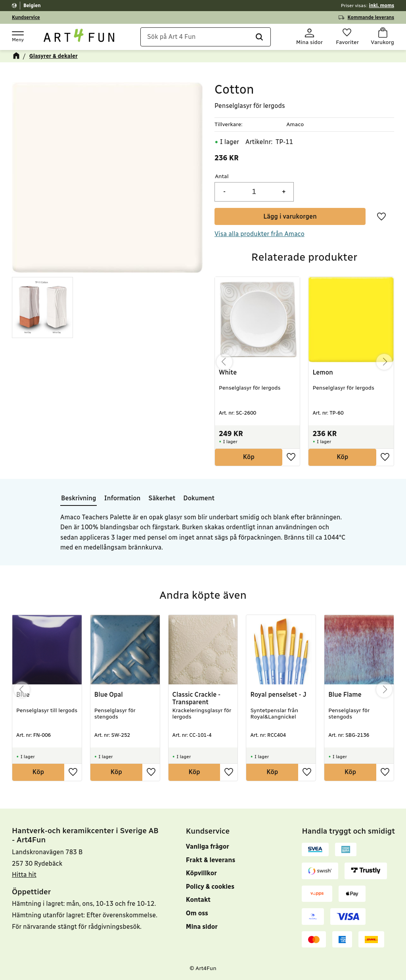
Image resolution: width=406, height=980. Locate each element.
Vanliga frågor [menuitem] (208, 846)
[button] (17, 36)
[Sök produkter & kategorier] (206, 37)
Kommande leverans (371, 17)
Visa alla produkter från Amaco (259, 234)
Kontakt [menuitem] (198, 900)
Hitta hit (24, 875)
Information (122, 498)
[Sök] (259, 37)
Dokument (199, 498)
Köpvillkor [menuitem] (201, 873)
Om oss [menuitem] (197, 913)
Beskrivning (79, 498)
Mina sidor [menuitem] (202, 927)
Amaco (295, 124)
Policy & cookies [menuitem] (210, 887)
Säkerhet (162, 498)
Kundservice (26, 17)
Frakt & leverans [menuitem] (211, 860)
